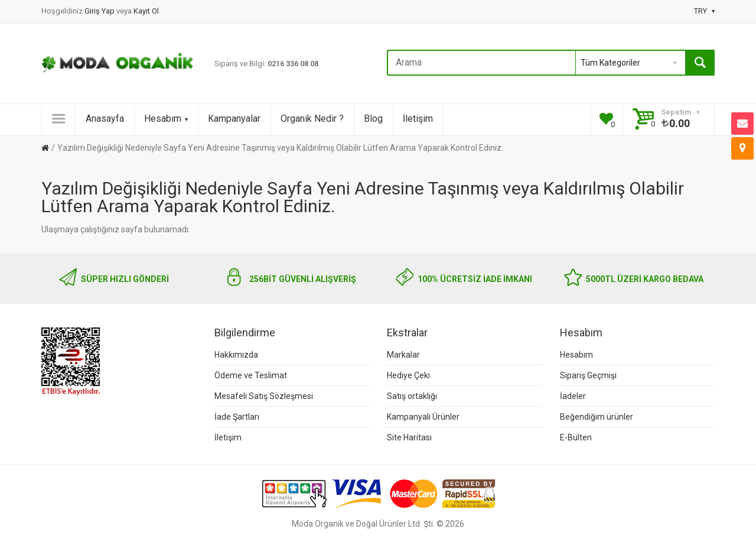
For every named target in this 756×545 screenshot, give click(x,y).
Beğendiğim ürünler (597, 417)
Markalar (403, 355)
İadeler (573, 396)
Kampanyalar (234, 119)
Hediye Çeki (408, 375)
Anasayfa (105, 119)
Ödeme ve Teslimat (251, 375)
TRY (704, 11)
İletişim (418, 119)
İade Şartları (237, 417)
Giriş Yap (100, 11)
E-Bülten (576, 437)
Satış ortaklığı (412, 396)
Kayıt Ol (146, 11)
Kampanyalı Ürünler (423, 417)
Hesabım (166, 119)
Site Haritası (409, 437)
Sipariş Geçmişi (588, 375)
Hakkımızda (236, 355)
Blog (373, 119)
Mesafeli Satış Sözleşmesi (264, 396)
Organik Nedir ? (312, 119)
